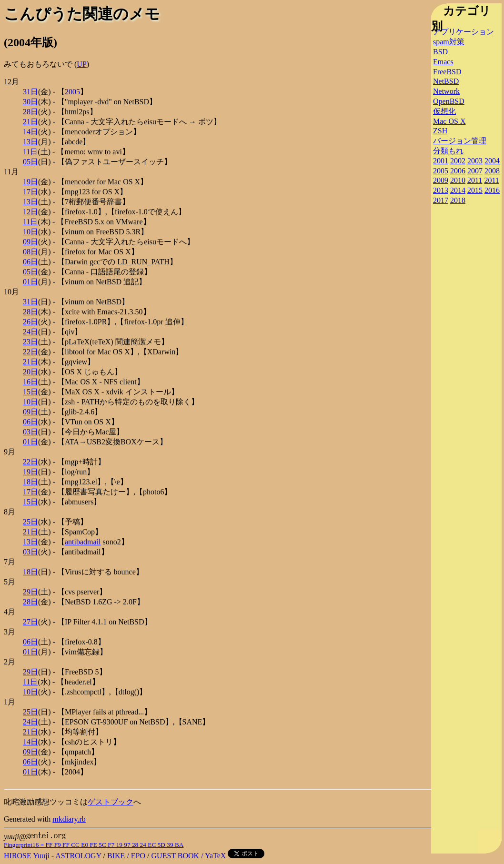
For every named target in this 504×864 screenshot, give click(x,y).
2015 (475, 190)
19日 (30, 182)
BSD (440, 52)
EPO (138, 856)
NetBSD (446, 81)
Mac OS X (449, 121)
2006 (458, 171)
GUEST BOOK (176, 856)
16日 (30, 382)
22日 (30, 352)
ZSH (440, 131)
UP (81, 64)
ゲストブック (111, 802)
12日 (30, 212)
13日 (30, 142)
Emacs (443, 62)
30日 (30, 102)
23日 (30, 342)
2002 (458, 161)
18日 (30, 482)
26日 (30, 322)
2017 (441, 200)
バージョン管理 (460, 141)
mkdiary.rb (69, 819)
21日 (30, 122)
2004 (492, 161)
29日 (30, 592)
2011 (475, 180)
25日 (30, 522)
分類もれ (448, 151)
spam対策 (449, 42)
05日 (30, 162)
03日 (30, 432)
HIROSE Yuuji (27, 856)
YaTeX (215, 856)
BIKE (116, 856)
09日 (30, 242)
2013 (441, 190)
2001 (441, 161)
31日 (30, 92)
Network (446, 91)
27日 (30, 622)
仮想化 (444, 111)
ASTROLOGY (78, 856)
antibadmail (83, 542)
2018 (458, 200)
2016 (492, 190)
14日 (30, 132)
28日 (30, 112)
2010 (458, 180)
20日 (30, 372)
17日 (30, 192)
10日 (30, 232)
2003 (475, 161)
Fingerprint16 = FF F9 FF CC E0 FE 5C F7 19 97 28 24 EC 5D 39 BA (94, 845)
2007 (475, 171)
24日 (30, 332)
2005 (72, 92)
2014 (458, 190)
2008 (492, 171)
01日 (30, 282)
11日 (30, 152)
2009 (441, 180)
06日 (30, 262)
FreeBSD (447, 72)
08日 (30, 252)
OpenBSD (449, 101)
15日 (30, 392)
